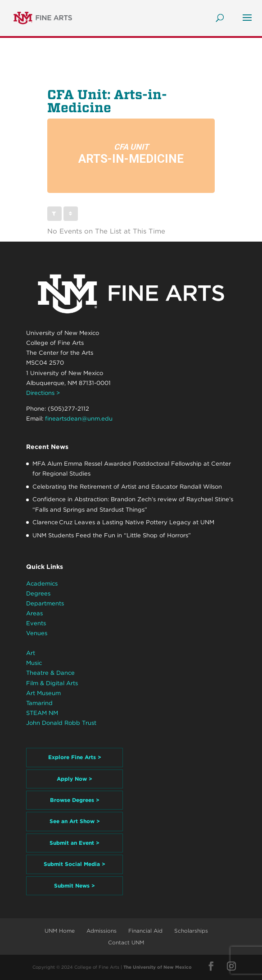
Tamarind (39, 703)
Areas (34, 613)
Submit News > (75, 886)
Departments (45, 603)
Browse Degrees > (75, 800)
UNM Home (60, 931)
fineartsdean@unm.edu (79, 419)
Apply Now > (75, 779)
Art (31, 653)
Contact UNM (126, 942)
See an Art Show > (75, 821)
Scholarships (191, 931)
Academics (42, 584)
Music (34, 663)
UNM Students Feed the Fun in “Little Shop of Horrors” (112, 535)
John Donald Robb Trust (61, 723)
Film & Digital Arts (52, 683)
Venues (37, 633)
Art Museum (43, 693)
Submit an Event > (75, 843)
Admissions (102, 931)
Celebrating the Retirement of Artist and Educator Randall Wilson (127, 487)
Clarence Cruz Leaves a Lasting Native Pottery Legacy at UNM (123, 522)
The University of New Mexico (158, 967)
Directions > (43, 393)
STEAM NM (42, 713)
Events (36, 623)
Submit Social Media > (75, 864)
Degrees (38, 593)
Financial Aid (145, 931)
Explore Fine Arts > (75, 757)
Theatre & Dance (50, 673)
